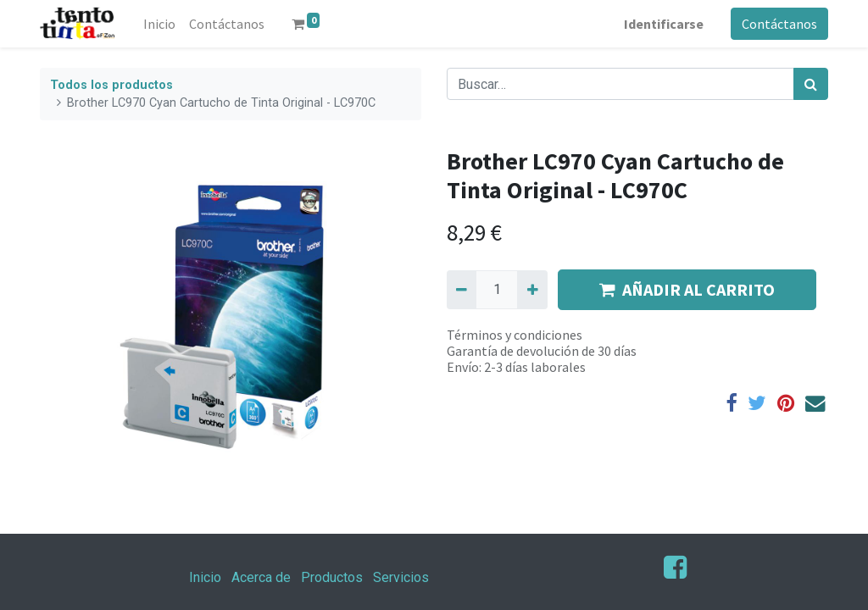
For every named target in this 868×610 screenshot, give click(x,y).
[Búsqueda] (811, 84)
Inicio (205, 577)
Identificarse (664, 24)
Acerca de (261, 577)
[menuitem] (159, 24)
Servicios (401, 577)
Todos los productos (111, 85)
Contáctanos (779, 24)
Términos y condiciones (515, 335)
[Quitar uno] (462, 290)
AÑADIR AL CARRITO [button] (687, 289)
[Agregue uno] (532, 290)
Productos (332, 577)
